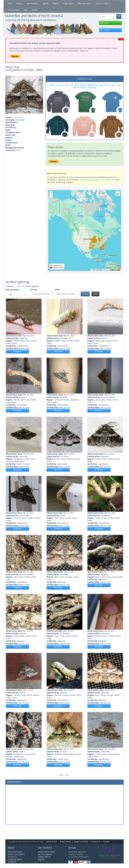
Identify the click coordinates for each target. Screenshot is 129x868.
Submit (85, 294)
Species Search (14, 10)
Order (57, 290)
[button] (8, 95)
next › (68, 775)
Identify (45, 3)
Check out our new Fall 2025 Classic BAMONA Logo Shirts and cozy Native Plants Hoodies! (85, 86)
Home (10, 3)
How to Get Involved (46, 852)
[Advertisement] (64, 804)
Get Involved (33, 3)
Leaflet (93, 270)
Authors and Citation (16, 854)
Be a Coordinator (45, 854)
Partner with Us (44, 857)
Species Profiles (103, 3)
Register (41, 859)
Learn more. (84, 857)
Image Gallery (68, 3)
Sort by (33, 290)
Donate (34, 10)
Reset (95, 294)
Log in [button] (105, 23)
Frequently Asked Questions (15, 861)
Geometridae (17, 117)
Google (106, 270)
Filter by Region (12, 290)
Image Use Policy (81, 842)
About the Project (15, 852)
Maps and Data (85, 3)
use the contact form (107, 180)
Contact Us (96, 842)
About (20, 3)
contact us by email (87, 180)
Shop (26, 10)
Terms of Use (51, 842)
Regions (56, 3)
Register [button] (106, 30)
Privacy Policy (65, 842)
